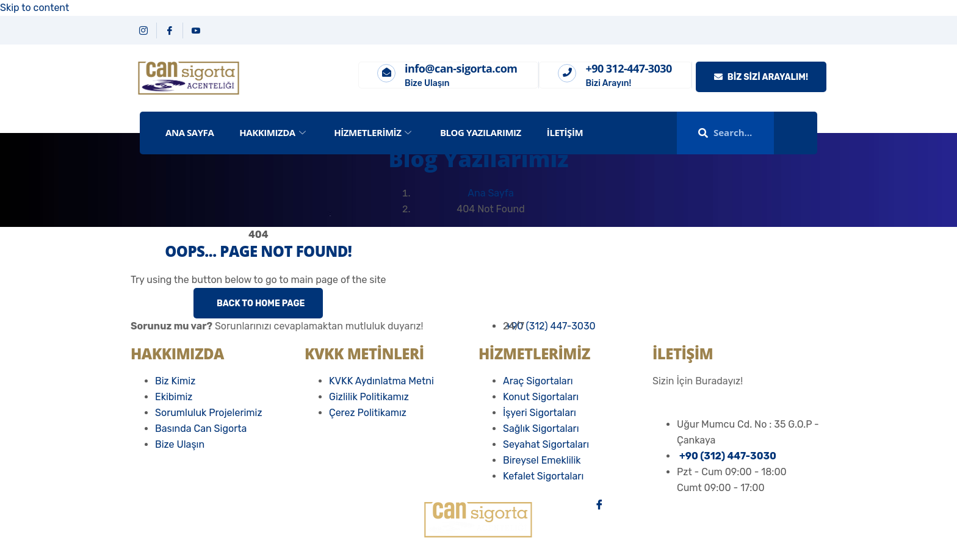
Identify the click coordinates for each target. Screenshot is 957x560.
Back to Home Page (260, 303)
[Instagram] (144, 31)
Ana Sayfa (490, 193)
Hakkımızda (274, 132)
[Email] (710, 551)
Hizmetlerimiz (374, 132)
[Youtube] (710, 536)
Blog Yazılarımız (481, 132)
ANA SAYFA (190, 132)
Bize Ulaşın (427, 83)
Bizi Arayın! (608, 83)
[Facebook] (170, 31)
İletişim (565, 132)
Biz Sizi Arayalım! (761, 77)
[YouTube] (196, 31)
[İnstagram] (710, 520)
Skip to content (34, 8)
